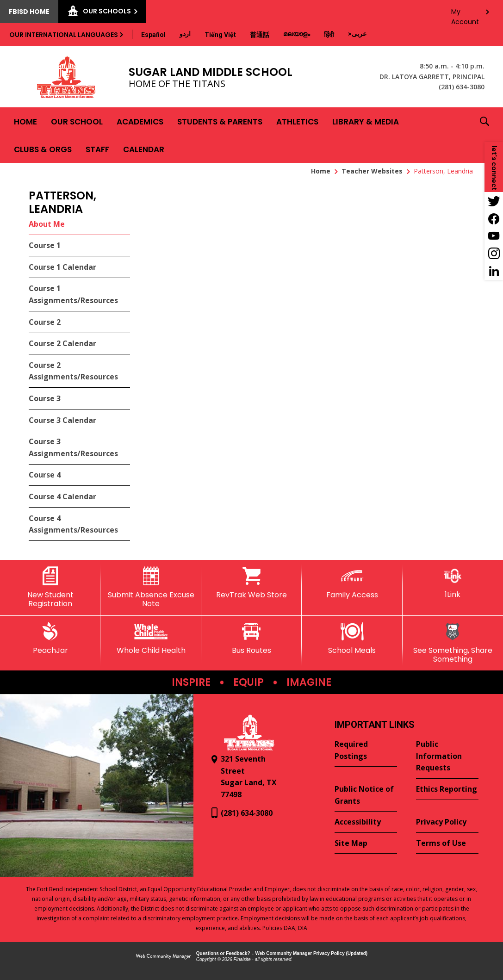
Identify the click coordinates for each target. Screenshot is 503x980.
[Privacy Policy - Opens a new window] (447, 822)
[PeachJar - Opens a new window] (50, 639)
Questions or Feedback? (223, 953)
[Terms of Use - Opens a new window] (447, 844)
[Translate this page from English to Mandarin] (260, 35)
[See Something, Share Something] (453, 643)
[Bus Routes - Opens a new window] (251, 639)
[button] (484, 135)
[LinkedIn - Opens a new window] (494, 271)
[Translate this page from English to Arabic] (357, 34)
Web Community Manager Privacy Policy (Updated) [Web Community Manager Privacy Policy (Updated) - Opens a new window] (312, 953)
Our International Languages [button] (64, 35)
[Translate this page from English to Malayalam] (297, 34)
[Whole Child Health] (151, 639)
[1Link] (453, 583)
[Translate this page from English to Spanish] (153, 35)
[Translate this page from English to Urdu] (185, 34)
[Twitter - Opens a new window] (494, 201)
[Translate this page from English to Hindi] (329, 35)
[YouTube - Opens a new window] (494, 236)
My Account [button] (465, 14)
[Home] (25, 121)
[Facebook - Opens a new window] (494, 218)
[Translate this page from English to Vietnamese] (220, 35)
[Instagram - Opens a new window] (494, 254)
